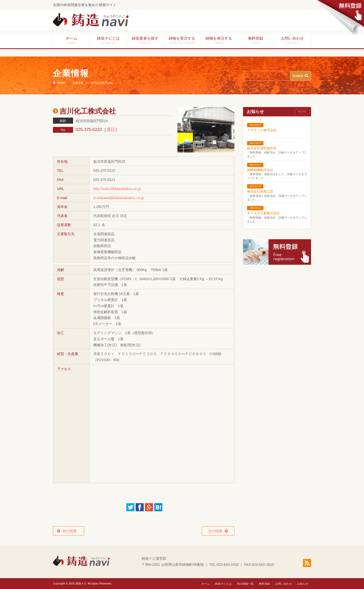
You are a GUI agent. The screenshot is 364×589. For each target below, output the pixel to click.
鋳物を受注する (182, 40)
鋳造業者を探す (145, 40)
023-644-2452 (228, 565)
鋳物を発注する (219, 40)
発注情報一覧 (245, 584)
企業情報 (78, 83)
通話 (111, 130)
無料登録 (255, 40)
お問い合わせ (292, 40)
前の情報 (71, 531)
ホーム (71, 40)
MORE (302, 112)
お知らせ (303, 584)
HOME (61, 83)
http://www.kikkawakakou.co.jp (117, 189)
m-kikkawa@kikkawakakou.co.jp (119, 198)
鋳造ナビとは (108, 40)
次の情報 (215, 531)
